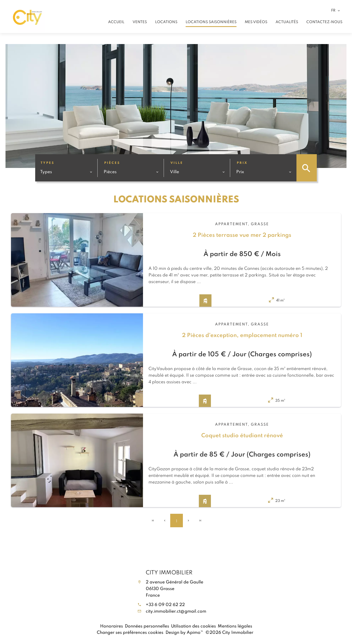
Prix (242, 163)
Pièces (112, 163)
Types (48, 163)
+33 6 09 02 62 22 (165, 604)
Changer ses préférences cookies (130, 632)
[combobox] (66, 172)
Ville (177, 163)
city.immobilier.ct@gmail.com (176, 611)
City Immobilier (169, 572)
